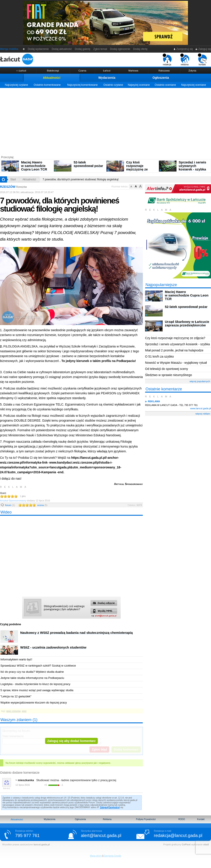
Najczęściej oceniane (194, 85)
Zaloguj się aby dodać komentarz (71, 741)
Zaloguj (104, 807)
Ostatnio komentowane (47, 85)
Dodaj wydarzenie (38, 49)
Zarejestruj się (183, 49)
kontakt (202, 60)
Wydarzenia (107, 78)
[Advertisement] (105, 121)
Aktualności (52, 78)
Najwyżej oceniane (139, 85)
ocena (42, 505)
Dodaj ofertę (140, 49)
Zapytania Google (112, 856)
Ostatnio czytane (113, 85)
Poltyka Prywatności (146, 819)
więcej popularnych (200, 381)
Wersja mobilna (9, 49)
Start (13, 179)
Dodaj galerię (83, 49)
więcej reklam (203, 414)
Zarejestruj (114, 807)
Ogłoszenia (161, 78)
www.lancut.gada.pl (201, 408)
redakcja (167, 60)
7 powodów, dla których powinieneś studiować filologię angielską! (81, 179)
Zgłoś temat (100, 49)
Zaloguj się (203, 49)
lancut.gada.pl (42, 844)
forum (10, 505)
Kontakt (201, 819)
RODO (182, 819)
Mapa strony (96, 856)
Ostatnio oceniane (165, 85)
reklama (185, 60)
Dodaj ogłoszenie (120, 49)
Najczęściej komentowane (83, 85)
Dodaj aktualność (62, 49)
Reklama (107, 819)
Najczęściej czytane (16, 85)
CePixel (186, 844)
